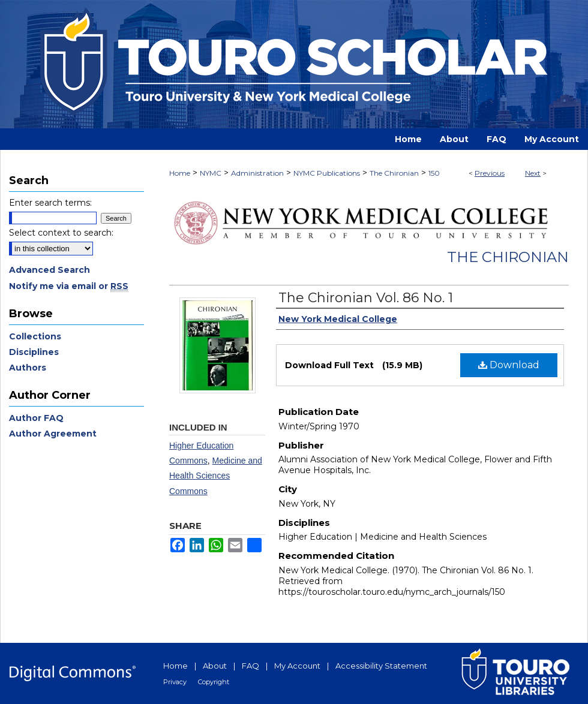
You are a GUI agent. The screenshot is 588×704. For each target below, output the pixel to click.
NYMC (211, 173)
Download (509, 365)
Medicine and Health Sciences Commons (216, 476)
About (215, 666)
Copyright (214, 682)
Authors (28, 368)
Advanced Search (49, 270)
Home (180, 173)
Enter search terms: (50, 203)
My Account (297, 666)
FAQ (250, 666)
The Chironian (394, 173)
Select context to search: (61, 233)
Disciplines (34, 352)
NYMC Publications (327, 173)
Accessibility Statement (381, 666)
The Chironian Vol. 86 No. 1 (366, 298)
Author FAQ (36, 418)
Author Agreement (53, 434)
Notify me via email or (69, 286)
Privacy (175, 682)
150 (434, 173)
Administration (257, 173)
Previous (490, 173)
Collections (35, 336)
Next (533, 173)
